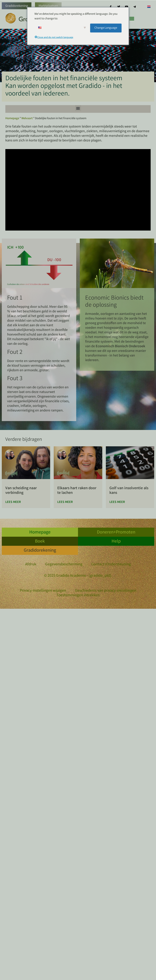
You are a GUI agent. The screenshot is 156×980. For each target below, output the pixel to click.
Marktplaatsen (48, 6)
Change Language (106, 28)
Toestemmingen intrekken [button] (78, 596)
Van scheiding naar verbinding (21, 491)
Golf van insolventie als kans (129, 491)
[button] (132, 19)
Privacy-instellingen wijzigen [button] (43, 591)
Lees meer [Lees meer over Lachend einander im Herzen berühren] (65, 502)
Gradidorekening (17, 6)
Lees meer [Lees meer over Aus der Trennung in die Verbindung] (13, 502)
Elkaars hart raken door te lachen (77, 491)
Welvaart (27, 119)
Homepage (12, 119)
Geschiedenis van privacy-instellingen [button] (106, 591)
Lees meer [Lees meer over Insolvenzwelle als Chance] (117, 502)
